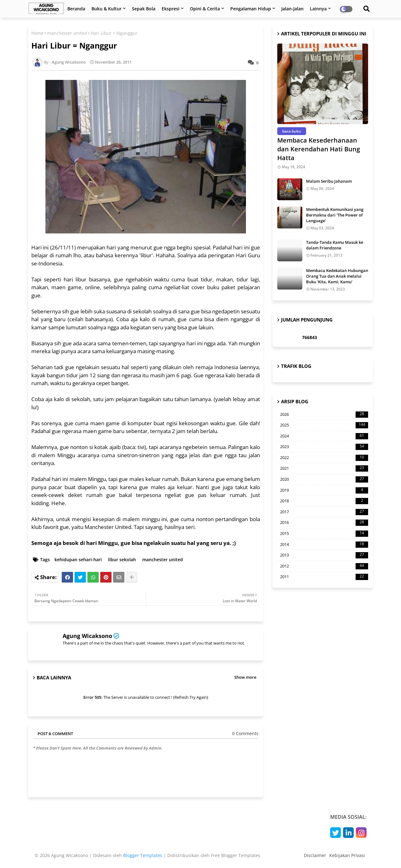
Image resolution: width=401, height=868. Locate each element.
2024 (324, 436)
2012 (324, 566)
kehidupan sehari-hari (78, 559)
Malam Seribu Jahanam (329, 181)
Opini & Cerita (205, 9)
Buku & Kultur (107, 9)
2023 (324, 447)
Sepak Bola (144, 9)
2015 (324, 534)
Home (37, 33)
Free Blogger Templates (236, 855)
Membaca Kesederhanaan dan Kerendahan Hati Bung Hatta (319, 149)
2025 (324, 425)
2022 (324, 458)
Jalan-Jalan (292, 9)
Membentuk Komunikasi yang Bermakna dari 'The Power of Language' (335, 215)
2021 (324, 468)
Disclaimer (315, 855)
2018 (324, 501)
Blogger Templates (143, 855)
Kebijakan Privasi (347, 855)
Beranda (76, 9)
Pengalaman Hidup (251, 9)
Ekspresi (171, 9)
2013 (324, 555)
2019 (324, 490)
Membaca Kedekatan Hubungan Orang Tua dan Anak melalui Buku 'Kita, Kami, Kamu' (337, 276)
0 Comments (245, 733)
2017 (324, 512)
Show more (245, 677)
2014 (324, 545)
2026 (324, 415)
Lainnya (318, 9)
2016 (324, 523)
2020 (324, 479)
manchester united (67, 33)
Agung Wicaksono (87, 636)
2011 (324, 577)
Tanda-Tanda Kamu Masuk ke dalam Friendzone (335, 245)
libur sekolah (122, 559)
